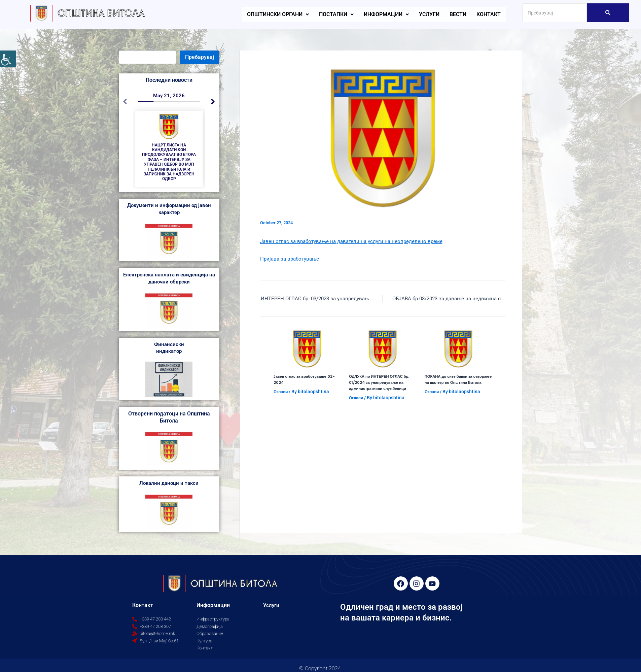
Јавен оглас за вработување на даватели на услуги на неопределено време (356, 241)
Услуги (429, 14)
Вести (458, 14)
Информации (386, 14)
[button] (278, 14)
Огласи (281, 392)
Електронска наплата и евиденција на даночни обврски (169, 283)
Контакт (489, 14)
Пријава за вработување (291, 259)
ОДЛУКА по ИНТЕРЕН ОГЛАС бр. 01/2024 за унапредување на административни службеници (381, 383)
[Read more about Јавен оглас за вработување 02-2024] (307, 350)
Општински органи (278, 14)
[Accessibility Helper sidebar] (8, 59)
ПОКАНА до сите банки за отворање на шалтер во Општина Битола (458, 383)
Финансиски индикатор (169, 352)
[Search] (555, 13)
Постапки (336, 14)
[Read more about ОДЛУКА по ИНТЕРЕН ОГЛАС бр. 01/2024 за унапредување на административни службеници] (383, 350)
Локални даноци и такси (169, 488)
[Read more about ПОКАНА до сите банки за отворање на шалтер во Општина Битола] (458, 350)
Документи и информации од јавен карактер (169, 214)
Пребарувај (200, 57)
